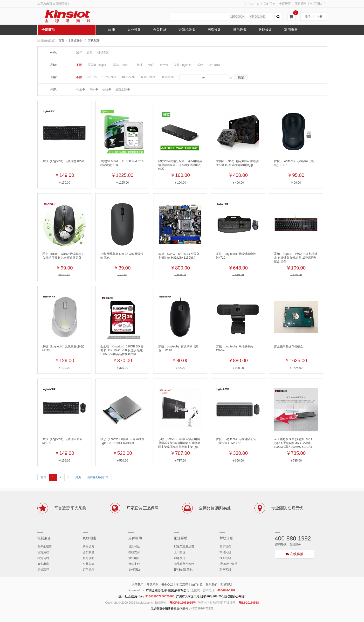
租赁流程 (43, 552)
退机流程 (43, 570)
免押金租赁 (45, 546)
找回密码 (225, 558)
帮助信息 (226, 538)
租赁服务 (44, 538)
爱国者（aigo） (98, 65)
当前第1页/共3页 (98, 477)
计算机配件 (92, 41)
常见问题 (225, 552)
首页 (61, 41)
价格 (105, 90)
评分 (92, 90)
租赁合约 (43, 558)
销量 (79, 90)
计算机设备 (75, 41)
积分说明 (89, 558)
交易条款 (89, 564)
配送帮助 (181, 538)
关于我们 (225, 546)
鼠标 (79, 53)
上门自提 (180, 552)
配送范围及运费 (184, 546)
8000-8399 (168, 77)
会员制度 (89, 552)
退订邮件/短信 (229, 564)
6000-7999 (148, 77)
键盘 (90, 53)
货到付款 (134, 546)
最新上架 (121, 90)
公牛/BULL (215, 65)
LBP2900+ (237, 17)
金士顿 (164, 65)
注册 (319, 17)
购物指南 (89, 538)
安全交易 (167, 585)
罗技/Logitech (183, 65)
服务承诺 (43, 564)
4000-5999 (128, 77)
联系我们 (212, 585)
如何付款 (197, 585)
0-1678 (92, 77)
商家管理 (301, 4)
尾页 (78, 477)
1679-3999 (109, 77)
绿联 (151, 65)
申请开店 (285, 4)
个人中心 (254, 4)
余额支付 (134, 564)
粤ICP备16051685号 (182, 603)
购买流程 (182, 585)
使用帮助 (316, 4)
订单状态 (89, 570)
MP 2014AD (257, 17)
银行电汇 (134, 558)
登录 (308, 17)
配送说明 (226, 585)
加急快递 (180, 558)
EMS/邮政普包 (183, 570)
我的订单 (269, 4)
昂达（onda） (122, 65)
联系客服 (225, 570)
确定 (241, 77)
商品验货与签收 (184, 564)
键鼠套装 (103, 53)
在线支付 (134, 552)
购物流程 (89, 546)
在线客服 (295, 554)
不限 (79, 65)
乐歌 (200, 65)
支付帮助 (135, 538)
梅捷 (140, 65)
